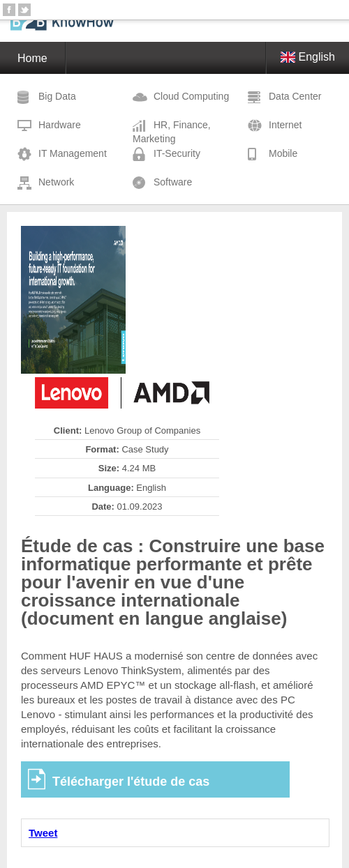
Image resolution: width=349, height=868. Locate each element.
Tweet (43, 833)
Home (32, 58)
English (308, 57)
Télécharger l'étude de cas (131, 782)
